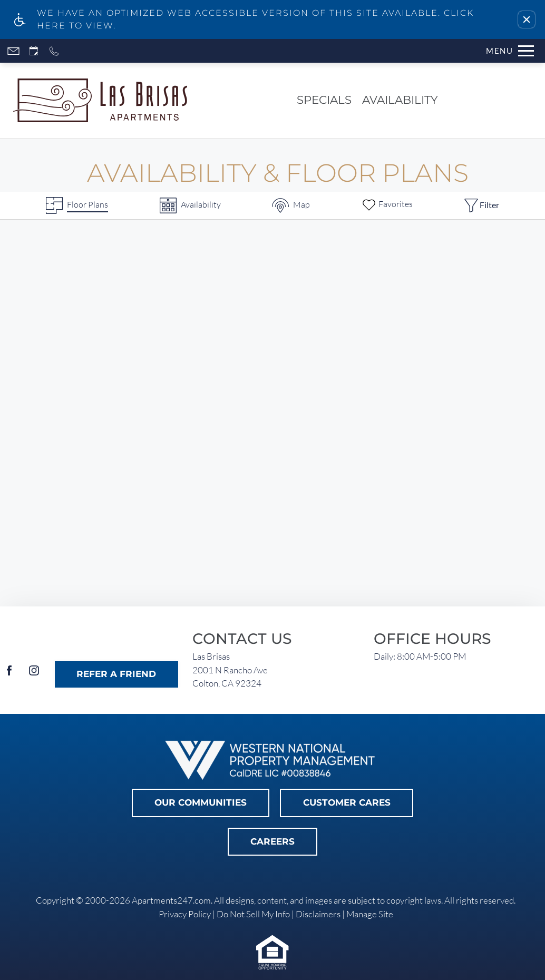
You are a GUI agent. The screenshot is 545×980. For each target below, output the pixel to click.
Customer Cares (347, 802)
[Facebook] (9, 675)
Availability (400, 100)
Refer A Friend (116, 674)
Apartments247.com (171, 900)
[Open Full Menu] (510, 51)
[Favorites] (387, 205)
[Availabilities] (190, 205)
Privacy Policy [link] (185, 914)
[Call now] (54, 51)
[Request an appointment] (34, 51)
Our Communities (201, 802)
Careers (272, 841)
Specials (324, 100)
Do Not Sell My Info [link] (253, 914)
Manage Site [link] (370, 914)
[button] (527, 19)
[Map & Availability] (291, 205)
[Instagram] (34, 675)
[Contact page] (13, 51)
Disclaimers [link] (318, 914)
